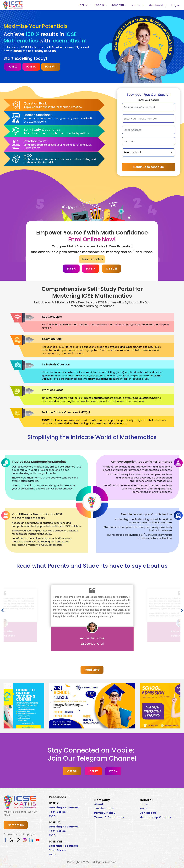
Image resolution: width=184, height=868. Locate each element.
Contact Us (16, 825)
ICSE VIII (51, 67)
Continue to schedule (149, 167)
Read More (92, 670)
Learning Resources (64, 808)
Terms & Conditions (109, 817)
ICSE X (13, 67)
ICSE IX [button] (100, 5)
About (99, 804)
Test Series (58, 812)
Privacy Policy (105, 813)
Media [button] (136, 5)
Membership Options (155, 817)
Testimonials (104, 809)
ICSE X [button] (83, 5)
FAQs (143, 809)
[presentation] (2, 611)
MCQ (52, 816)
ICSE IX (31, 67)
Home (144, 804)
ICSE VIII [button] (118, 5)
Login (175, 5)
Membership (158, 5)
